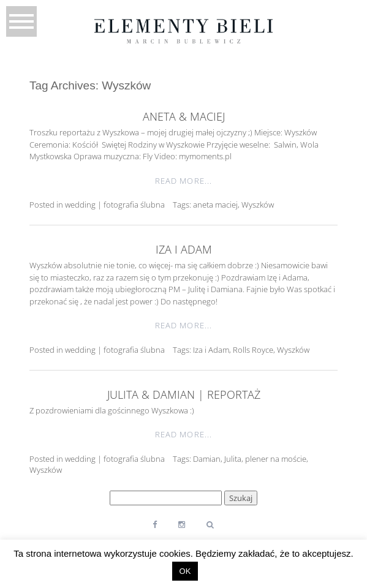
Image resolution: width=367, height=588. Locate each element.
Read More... (183, 181)
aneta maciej (215, 205)
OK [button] (185, 571)
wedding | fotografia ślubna (115, 205)
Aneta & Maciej (184, 116)
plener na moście (276, 459)
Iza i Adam (184, 249)
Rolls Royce (253, 350)
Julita (233, 459)
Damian (207, 459)
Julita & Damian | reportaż (184, 394)
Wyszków (258, 205)
